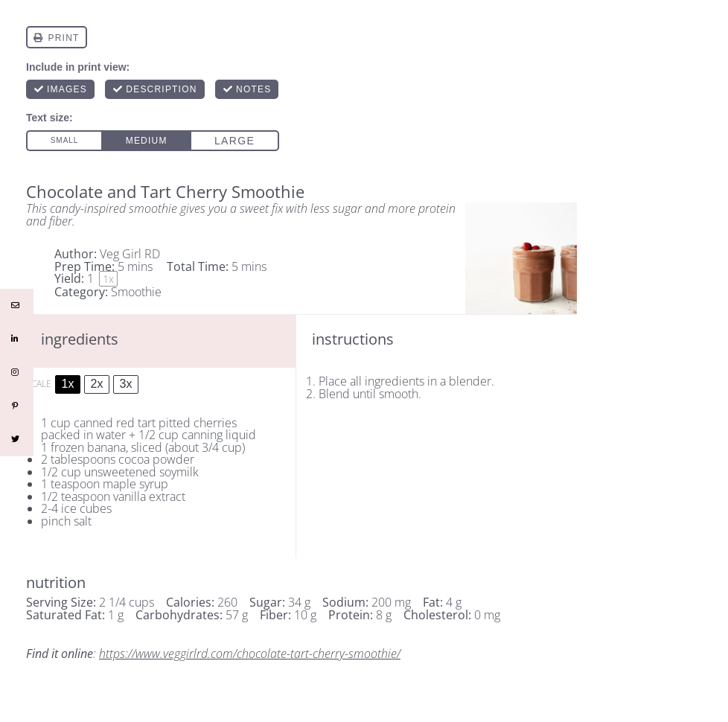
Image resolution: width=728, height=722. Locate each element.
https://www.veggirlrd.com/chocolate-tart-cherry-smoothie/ (250, 654)
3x (126, 384)
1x (68, 384)
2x (97, 384)
